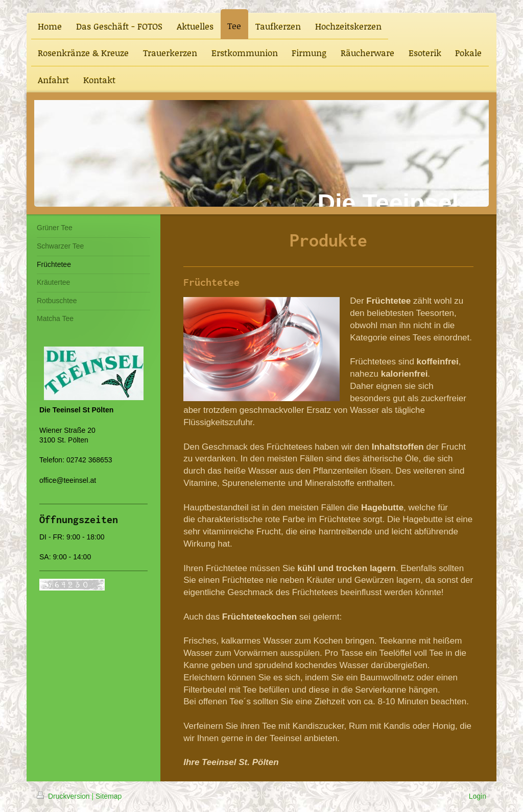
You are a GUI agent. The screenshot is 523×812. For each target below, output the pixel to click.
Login (478, 796)
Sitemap (109, 796)
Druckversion (64, 796)
